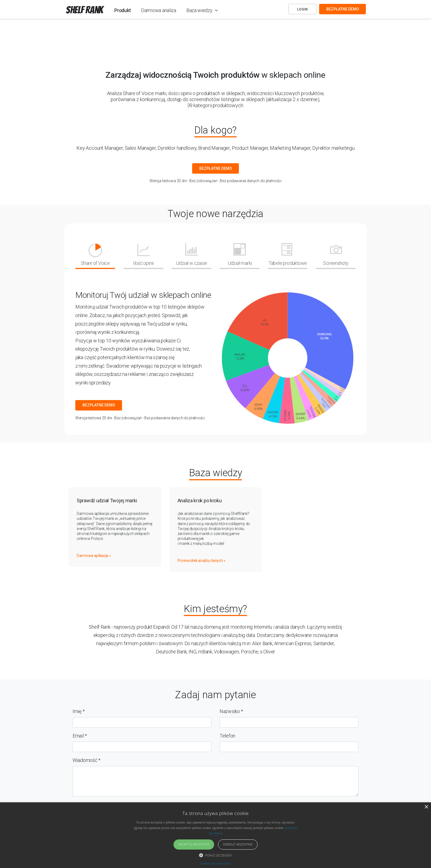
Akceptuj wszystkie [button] (194, 844)
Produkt (123, 10)
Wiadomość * (86, 760)
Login (302, 9)
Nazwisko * (231, 711)
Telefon (227, 736)
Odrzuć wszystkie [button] (238, 844)
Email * (80, 736)
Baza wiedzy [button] (200, 10)
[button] (216, 855)
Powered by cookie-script (216, 864)
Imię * (78, 711)
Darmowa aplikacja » (94, 556)
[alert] (215, 835)
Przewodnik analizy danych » (201, 561)
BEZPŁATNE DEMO (343, 9)
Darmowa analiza (159, 10)
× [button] (426, 807)
